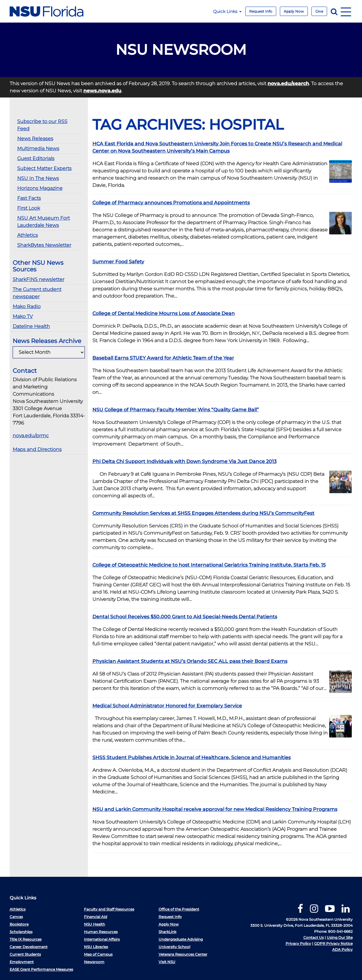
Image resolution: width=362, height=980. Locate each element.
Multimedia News (38, 148)
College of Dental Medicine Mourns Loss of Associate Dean (164, 313)
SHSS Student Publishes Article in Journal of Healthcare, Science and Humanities (192, 757)
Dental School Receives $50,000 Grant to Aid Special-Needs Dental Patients (185, 617)
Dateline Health (31, 326)
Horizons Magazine (40, 188)
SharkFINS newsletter (39, 279)
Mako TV (23, 316)
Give (319, 11)
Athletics (28, 235)
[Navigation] (346, 11)
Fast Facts (29, 198)
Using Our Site (340, 937)
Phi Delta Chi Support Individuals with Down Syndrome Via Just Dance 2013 (184, 461)
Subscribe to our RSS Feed (42, 125)
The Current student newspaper (37, 293)
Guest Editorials (36, 158)
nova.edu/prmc (31, 436)
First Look (29, 208)
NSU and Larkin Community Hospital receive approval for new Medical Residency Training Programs (215, 809)
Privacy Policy (298, 943)
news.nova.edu (102, 91)
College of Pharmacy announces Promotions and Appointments (171, 203)
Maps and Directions (37, 449)
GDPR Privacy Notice (333, 943)
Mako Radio (27, 306)
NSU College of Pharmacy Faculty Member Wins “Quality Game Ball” (176, 410)
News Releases (35, 139)
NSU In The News (38, 178)
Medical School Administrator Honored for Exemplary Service (167, 706)
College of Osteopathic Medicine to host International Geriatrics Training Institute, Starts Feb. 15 (209, 565)
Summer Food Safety (118, 262)
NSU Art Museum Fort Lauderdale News (43, 222)
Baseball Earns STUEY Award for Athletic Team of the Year (163, 358)
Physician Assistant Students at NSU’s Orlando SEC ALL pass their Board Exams (190, 661)
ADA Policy (342, 949)
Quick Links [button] (227, 11)
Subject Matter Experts (44, 168)
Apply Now (294, 11)
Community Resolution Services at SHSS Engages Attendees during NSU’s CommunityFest (203, 513)
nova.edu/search (288, 83)
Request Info (261, 11)
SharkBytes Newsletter (44, 245)
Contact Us (314, 937)
